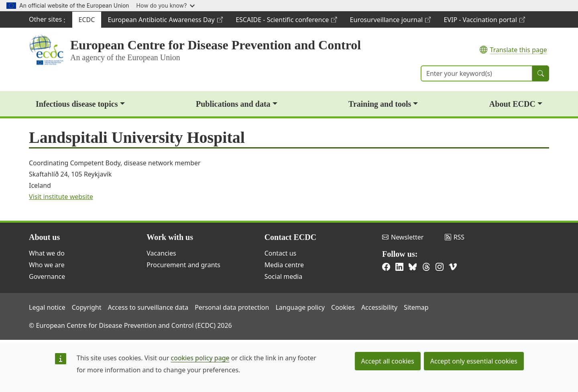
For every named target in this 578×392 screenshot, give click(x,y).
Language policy (300, 307)
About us (44, 237)
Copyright (87, 307)
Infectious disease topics (77, 104)
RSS (455, 237)
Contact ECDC (290, 237)
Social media (283, 276)
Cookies (343, 307)
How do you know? (166, 5)
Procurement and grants (183, 265)
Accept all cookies (388, 361)
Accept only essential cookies (474, 361)
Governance (47, 276)
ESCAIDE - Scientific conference (286, 21)
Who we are (47, 265)
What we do (47, 253)
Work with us (170, 237)
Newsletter (403, 237)
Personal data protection (232, 307)
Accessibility (379, 307)
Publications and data (233, 104)
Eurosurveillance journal (390, 21)
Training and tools (380, 104)
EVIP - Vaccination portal (484, 21)
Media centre (284, 265)
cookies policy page (200, 358)
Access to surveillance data (148, 307)
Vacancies (161, 253)
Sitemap (416, 307)
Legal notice (47, 307)
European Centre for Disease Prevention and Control (216, 45)
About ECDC (512, 104)
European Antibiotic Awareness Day (165, 21)
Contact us (281, 253)
